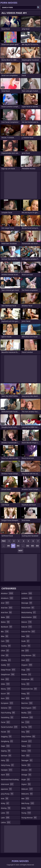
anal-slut (6, 612)
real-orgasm (29, 708)
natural (27, 627)
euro (5, 698)
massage (27, 603)
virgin (26, 779)
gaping (6, 751)
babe (5, 617)
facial (6, 722)
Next (20, 551)
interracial (7, 784)
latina (6, 822)
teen (26, 756)
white (26, 808)
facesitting (7, 717)
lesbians (27, 598)
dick (5, 679)
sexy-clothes (28, 736)
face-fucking (8, 713)
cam (5, 641)
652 (28, 546)
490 (8, 546)
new (26, 636)
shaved (27, 741)
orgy (26, 670)
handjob (7, 770)
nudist (26, 646)
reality (26, 713)
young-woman (29, 818)
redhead (27, 717)
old (25, 651)
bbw (5, 636)
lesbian (27, 593)
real (25, 698)
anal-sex (7, 608)
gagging (6, 736)
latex (5, 813)
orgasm (27, 665)
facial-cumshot (9, 727)
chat (5, 655)
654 (37, 546)
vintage (26, 775)
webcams (27, 794)
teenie (26, 765)
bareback (7, 627)
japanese (7, 789)
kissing (6, 808)
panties (26, 674)
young (26, 813)
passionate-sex (29, 689)
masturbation (29, 617)
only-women (28, 655)
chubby (6, 660)
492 (18, 546)
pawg (26, 694)
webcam (27, 789)
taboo (26, 746)
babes (5, 622)
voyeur (26, 784)
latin (5, 818)
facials (6, 732)
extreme (6, 708)
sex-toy (27, 727)
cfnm (5, 651)
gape (5, 746)
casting (6, 646)
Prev (4, 541)
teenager (27, 760)
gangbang (7, 741)
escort (5, 694)
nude (26, 641)
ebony (6, 689)
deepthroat (8, 674)
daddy (6, 665)
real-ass (27, 703)
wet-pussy (28, 803)
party (25, 684)
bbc (5, 631)
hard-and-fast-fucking (10, 780)
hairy (5, 760)
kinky (5, 803)
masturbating (29, 612)
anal (5, 603)
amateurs (7, 598)
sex (26, 722)
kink (5, 798)
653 (33, 546)
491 (13, 546)
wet (25, 798)
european (7, 703)
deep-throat (8, 670)
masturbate (28, 608)
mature (27, 622)
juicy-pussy (7, 794)
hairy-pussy (8, 765)
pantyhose (27, 679)
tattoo (26, 751)
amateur (7, 593)
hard (5, 775)
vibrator (27, 770)
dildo (5, 684)
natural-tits (28, 631)
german (6, 756)
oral (25, 660)
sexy (26, 732)
